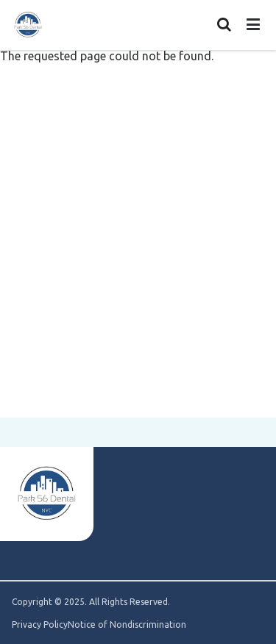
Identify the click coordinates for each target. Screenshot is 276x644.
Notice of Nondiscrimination (127, 625)
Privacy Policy (40, 625)
